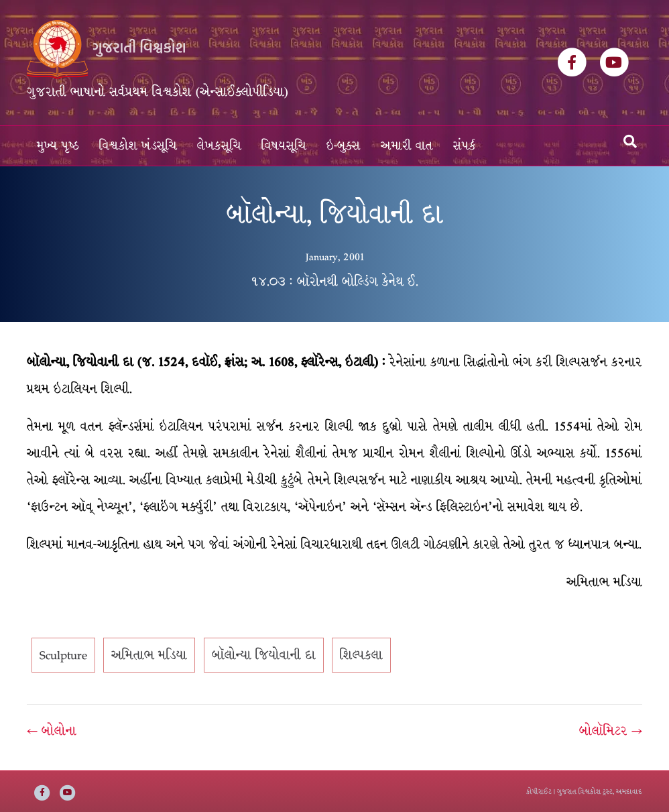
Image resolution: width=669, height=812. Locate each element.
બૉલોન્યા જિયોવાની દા (264, 655)
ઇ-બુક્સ (344, 146)
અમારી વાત (407, 146)
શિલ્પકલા (361, 655)
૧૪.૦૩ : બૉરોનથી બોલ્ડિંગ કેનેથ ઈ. (334, 282)
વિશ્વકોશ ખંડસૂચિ (138, 146)
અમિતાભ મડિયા (149, 655)
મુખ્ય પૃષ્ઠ (58, 146)
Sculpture (63, 655)
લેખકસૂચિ (219, 146)
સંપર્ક (465, 146)
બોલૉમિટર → (611, 731)
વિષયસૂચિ (284, 146)
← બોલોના (52, 731)
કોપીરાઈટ (539, 792)
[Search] (630, 141)
